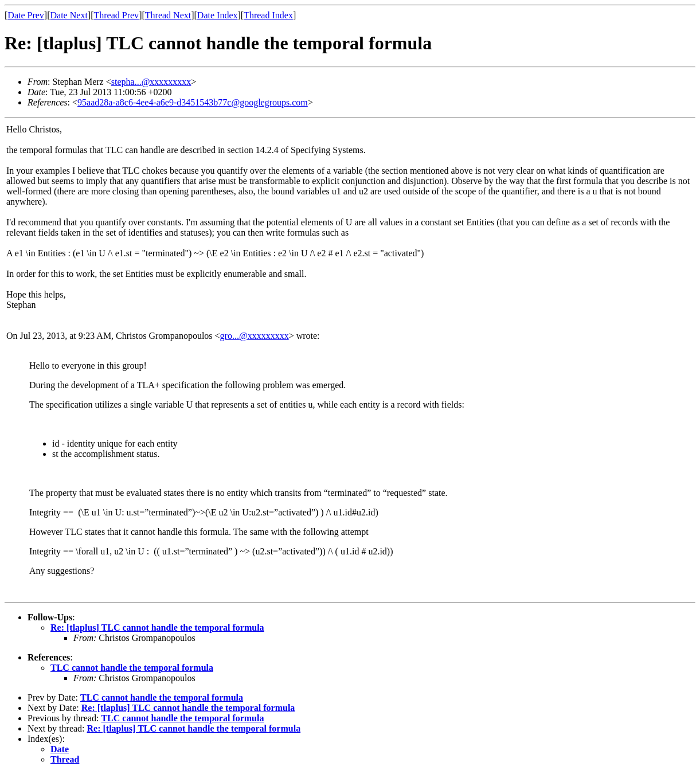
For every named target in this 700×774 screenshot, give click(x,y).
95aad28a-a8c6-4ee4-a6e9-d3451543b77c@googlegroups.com (193, 102)
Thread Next (168, 15)
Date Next (69, 15)
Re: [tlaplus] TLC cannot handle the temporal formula (157, 628)
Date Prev (26, 15)
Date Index (218, 15)
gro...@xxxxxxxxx (255, 336)
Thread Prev (116, 15)
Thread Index (268, 15)
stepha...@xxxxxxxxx (151, 82)
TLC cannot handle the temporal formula (132, 668)
